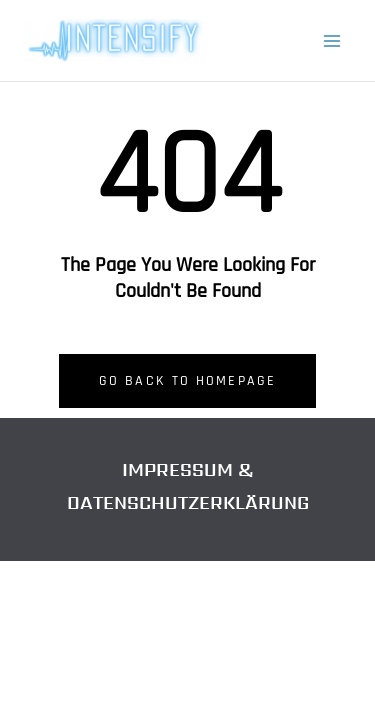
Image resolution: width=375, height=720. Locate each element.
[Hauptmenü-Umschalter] (333, 41)
